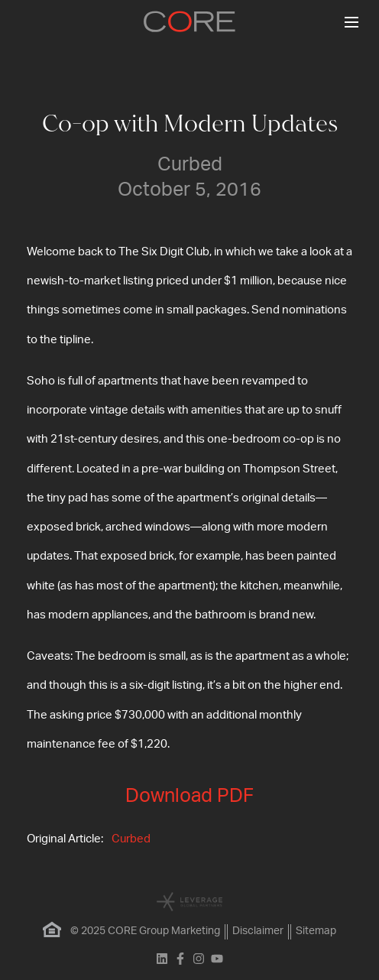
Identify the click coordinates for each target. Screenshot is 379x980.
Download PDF (189, 796)
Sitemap (316, 931)
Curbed (131, 839)
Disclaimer (258, 931)
